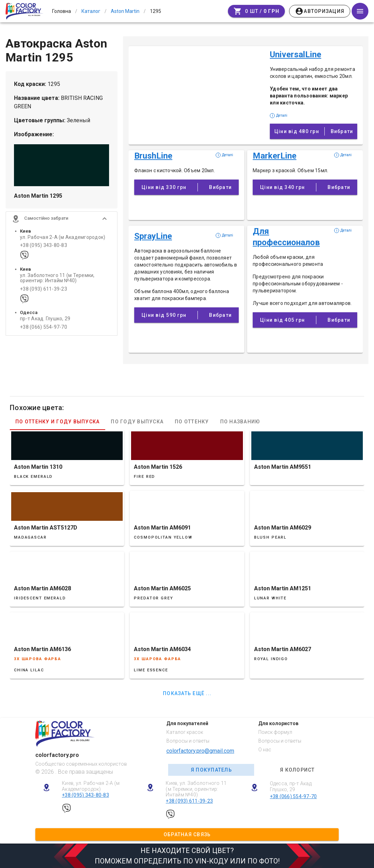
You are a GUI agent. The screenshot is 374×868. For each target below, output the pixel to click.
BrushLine (153, 156)
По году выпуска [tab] (137, 422)
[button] (62, 220)
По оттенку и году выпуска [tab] (57, 422)
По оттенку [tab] (192, 422)
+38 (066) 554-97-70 (44, 328)
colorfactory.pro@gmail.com (200, 751)
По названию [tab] (240, 422)
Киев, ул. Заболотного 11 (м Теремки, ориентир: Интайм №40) (196, 789)
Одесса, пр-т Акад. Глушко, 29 (291, 786)
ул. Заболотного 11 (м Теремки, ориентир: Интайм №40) (57, 279)
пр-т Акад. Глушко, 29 (45, 320)
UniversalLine (296, 54)
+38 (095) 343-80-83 (44, 246)
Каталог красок (185, 732)
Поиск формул (275, 732)
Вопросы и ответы (188, 741)
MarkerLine (275, 156)
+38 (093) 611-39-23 (44, 290)
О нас (265, 750)
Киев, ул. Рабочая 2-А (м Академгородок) (91, 786)
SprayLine (153, 236)
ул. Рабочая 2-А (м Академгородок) (63, 238)
